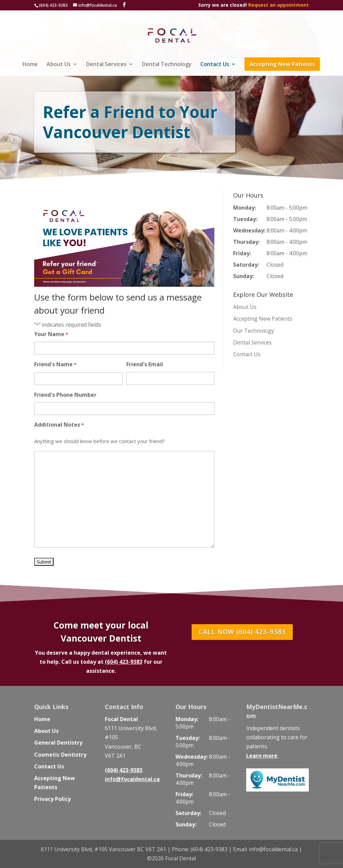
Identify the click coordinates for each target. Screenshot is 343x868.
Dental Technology (167, 65)
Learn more (262, 756)
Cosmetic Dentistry (60, 755)
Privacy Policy (52, 799)
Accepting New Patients (282, 64)
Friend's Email (145, 364)
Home (30, 65)
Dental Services (106, 65)
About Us (59, 65)
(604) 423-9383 (53, 5)
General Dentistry (58, 743)
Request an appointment (279, 5)
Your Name (51, 335)
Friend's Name (55, 365)
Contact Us (215, 65)
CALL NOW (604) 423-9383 (242, 632)
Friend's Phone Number (65, 395)
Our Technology (254, 331)
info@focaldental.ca (132, 779)
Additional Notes (59, 425)
